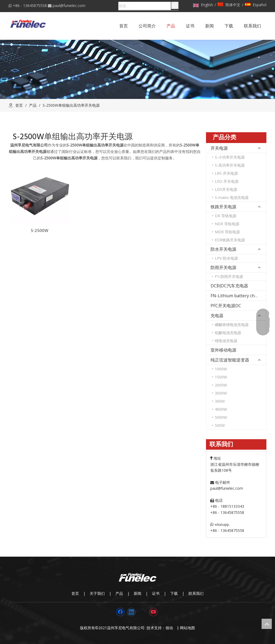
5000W (221, 417)
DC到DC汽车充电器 (229, 286)
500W (220, 425)
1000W (221, 369)
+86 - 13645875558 (30, 6)
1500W (221, 377)
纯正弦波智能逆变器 (230, 360)
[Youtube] (153, 612)
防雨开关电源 (223, 267)
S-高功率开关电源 (230, 165)
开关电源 (219, 148)
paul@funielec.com (69, 6)
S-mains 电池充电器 (232, 197)
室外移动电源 (223, 350)
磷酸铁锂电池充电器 (232, 325)
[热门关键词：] (175, 5)
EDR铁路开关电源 (230, 240)
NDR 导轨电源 (227, 224)
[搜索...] (145, 6)
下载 (174, 593)
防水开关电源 (223, 249)
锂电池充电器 (226, 341)
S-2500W (40, 231)
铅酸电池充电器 (228, 333)
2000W (221, 385)
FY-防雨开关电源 (229, 276)
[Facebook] (120, 612)
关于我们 (97, 593)
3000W (221, 393)
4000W (221, 409)
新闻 (137, 593)
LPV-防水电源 (226, 258)
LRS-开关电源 (226, 173)
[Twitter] (142, 612)
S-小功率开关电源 (230, 157)
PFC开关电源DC (226, 306)
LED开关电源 (226, 189)
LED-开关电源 (227, 181)
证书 (156, 593)
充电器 (217, 316)
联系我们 (196, 593)
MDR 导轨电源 (227, 232)
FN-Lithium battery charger (238, 296)
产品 (119, 593)
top (267, 624)
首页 (75, 593)
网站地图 (187, 628)
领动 (170, 628)
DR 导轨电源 (226, 216)
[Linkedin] (131, 612)
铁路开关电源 (223, 207)
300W (220, 401)
